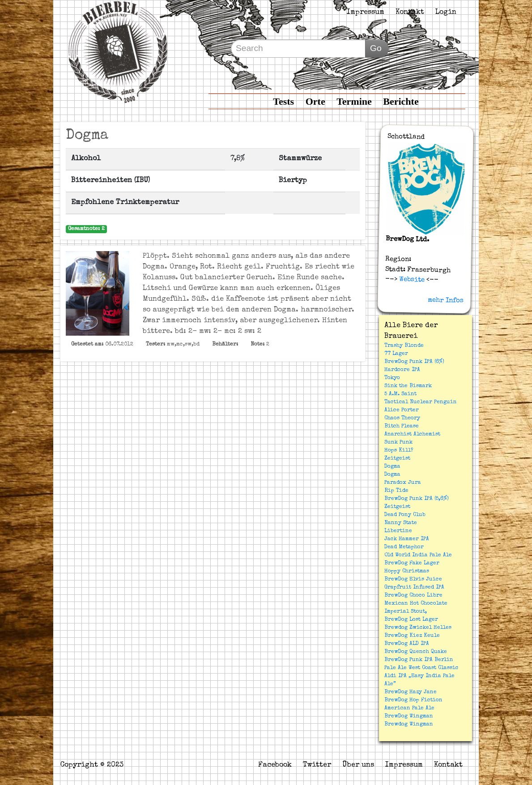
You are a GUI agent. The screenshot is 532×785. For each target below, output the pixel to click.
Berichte (401, 101)
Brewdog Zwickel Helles (418, 628)
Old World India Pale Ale (418, 555)
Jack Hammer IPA (407, 539)
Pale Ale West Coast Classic (421, 668)
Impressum (366, 13)
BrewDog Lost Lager (411, 620)
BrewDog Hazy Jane (411, 692)
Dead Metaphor (404, 547)
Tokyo (392, 378)
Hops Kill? (399, 451)
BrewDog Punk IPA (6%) (414, 362)
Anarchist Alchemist (412, 435)
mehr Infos (446, 300)
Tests (283, 101)
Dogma (392, 467)
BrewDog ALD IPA (407, 644)
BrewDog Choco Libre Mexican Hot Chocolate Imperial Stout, (416, 604)
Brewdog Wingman (409, 725)
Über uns (358, 765)
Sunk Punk (398, 443)
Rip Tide (396, 491)
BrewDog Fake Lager (412, 563)
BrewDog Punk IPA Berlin (419, 660)
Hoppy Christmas (407, 572)
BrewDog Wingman (409, 717)
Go (376, 48)
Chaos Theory (402, 418)
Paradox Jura (403, 483)
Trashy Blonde (404, 346)
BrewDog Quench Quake (416, 652)
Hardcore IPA (402, 370)
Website (411, 280)
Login (446, 13)
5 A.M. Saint (400, 394)
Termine (354, 101)
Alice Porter (402, 410)
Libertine (398, 531)
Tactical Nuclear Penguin (421, 402)
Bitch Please (402, 427)
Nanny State (401, 523)
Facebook (275, 765)
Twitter (317, 765)
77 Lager (396, 354)
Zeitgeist (397, 459)
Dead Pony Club (405, 515)
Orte (315, 101)
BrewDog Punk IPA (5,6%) (417, 499)
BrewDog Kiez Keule (412, 636)
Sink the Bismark (408, 386)
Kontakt (410, 13)
